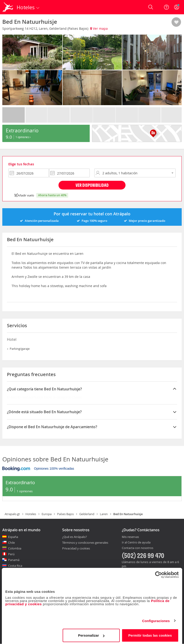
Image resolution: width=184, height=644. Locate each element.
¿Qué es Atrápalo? (75, 537)
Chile (11, 543)
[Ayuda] (166, 7)
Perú (11, 554)
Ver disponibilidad (92, 185)
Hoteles (31, 514)
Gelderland (87, 514)
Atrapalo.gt (12, 514)
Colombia (15, 548)
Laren (104, 514)
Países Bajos (65, 514)
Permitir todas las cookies (150, 634)
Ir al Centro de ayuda (136, 543)
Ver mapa (99, 28)
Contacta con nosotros (138, 548)
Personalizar (91, 634)
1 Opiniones (23, 137)
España (13, 537)
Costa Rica (15, 566)
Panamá (14, 560)
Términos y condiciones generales (85, 543)
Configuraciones (156, 619)
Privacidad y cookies (76, 548)
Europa (47, 514)
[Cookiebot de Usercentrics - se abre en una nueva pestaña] (158, 573)
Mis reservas (130, 537)
